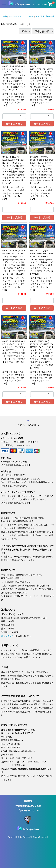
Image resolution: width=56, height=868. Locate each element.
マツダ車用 (40, 16)
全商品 (4, 16)
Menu (4, 3)
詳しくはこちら (9, 636)
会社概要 (28, 801)
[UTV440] (50, 16)
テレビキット (28, 16)
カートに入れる (14, 124)
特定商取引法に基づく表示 (28, 806)
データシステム (15, 16)
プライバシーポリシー (28, 811)
